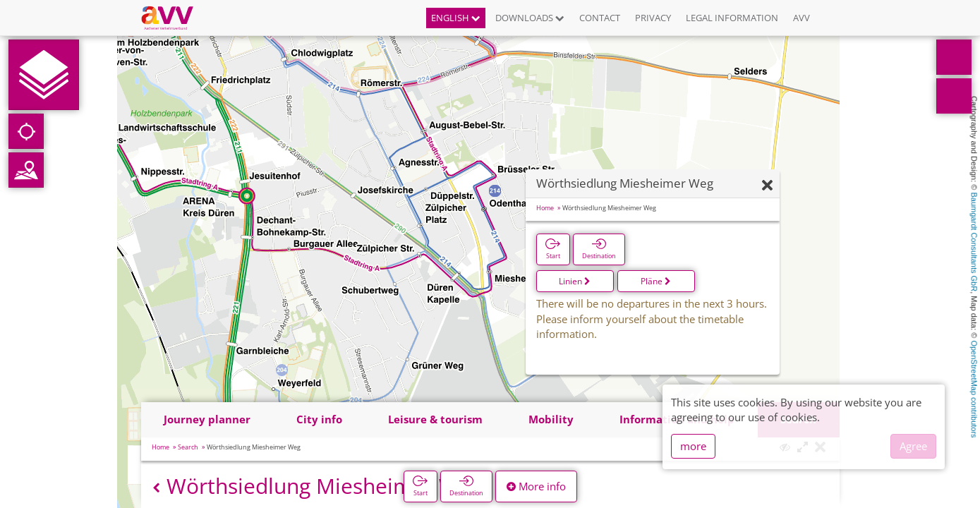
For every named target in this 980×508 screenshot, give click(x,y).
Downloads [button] (530, 18)
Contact (600, 18)
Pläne (656, 281)
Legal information (732, 18)
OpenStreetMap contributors (974, 389)
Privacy (653, 18)
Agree (913, 446)
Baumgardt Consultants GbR (974, 242)
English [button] (456, 18)
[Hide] (767, 186)
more (693, 446)
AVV (801, 18)
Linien (575, 281)
